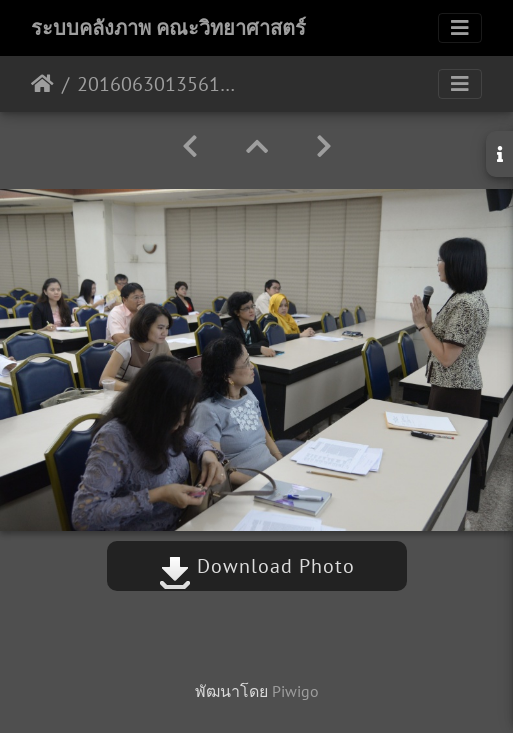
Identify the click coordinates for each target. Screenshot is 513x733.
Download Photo (257, 566)
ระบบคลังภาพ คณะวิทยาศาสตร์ (168, 28)
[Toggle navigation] (460, 28)
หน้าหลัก (42, 84)
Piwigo (295, 691)
